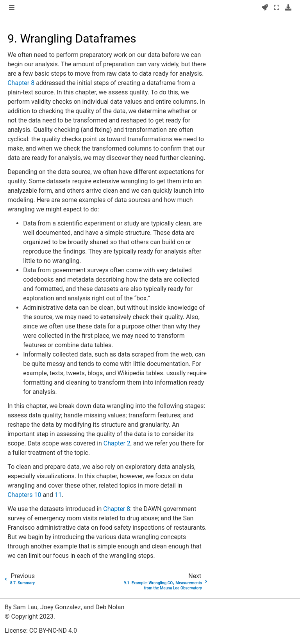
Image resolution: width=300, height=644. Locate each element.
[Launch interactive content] (265, 8)
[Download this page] (288, 8)
